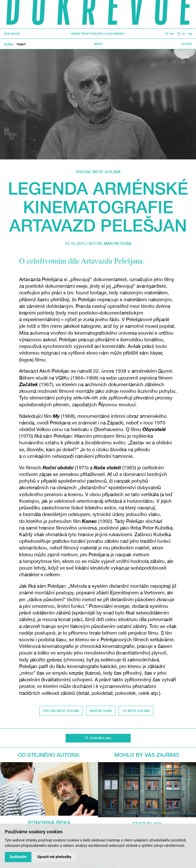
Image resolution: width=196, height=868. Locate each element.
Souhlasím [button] (18, 857)
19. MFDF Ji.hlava (136, 711)
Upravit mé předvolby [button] (54, 857)
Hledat (187, 44)
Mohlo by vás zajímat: (147, 755)
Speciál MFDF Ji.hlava (98, 172)
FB (172, 34)
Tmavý (21, 44)
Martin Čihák (118, 243)
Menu (98, 44)
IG (183, 34)
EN (190, 34)
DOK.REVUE (12, 34)
